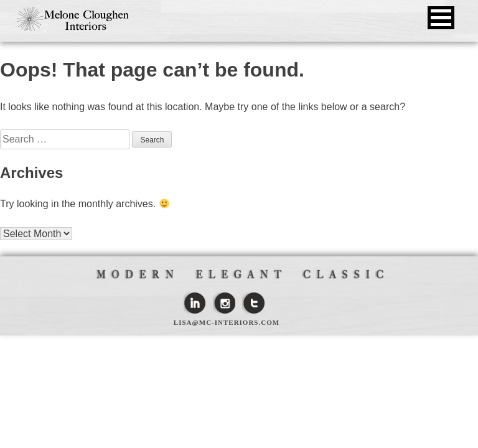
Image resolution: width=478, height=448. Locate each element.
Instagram (224, 303)
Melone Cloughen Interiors (73, 19)
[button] (441, 18)
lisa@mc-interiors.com (227, 322)
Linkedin (195, 303)
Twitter (253, 303)
